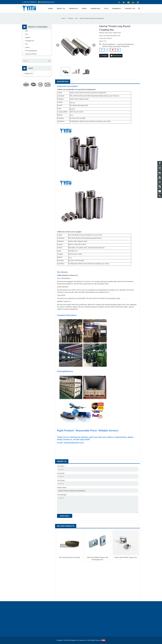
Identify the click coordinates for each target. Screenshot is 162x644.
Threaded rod (30, 41)
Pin (26, 44)
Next (94, 45)
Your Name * (61, 466)
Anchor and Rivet (31, 54)
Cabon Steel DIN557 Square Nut (126, 557)
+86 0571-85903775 (30, 2)
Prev (58, 45)
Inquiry (104, 56)
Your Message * (62, 495)
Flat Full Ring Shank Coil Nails (69, 557)
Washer (28, 37)
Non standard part (31, 51)
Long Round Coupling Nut (125, 44)
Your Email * (61, 473)
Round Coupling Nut (109, 44)
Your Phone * (61, 480)
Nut (26, 34)
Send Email (116, 56)
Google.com (29, 73)
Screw (27, 47)
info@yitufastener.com (47, 2)
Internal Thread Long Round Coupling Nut (116, 46)
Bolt (27, 31)
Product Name (62, 488)
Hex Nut (71, 235)
